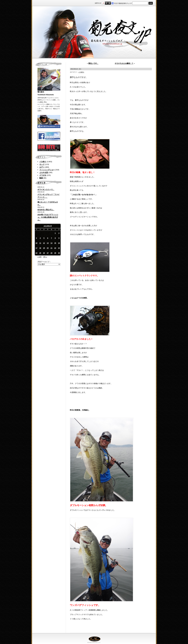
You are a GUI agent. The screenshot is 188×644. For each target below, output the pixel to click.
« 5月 (39, 257)
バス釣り (43, 162)
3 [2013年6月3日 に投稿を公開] (36, 238)
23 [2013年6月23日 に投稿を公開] (59, 248)
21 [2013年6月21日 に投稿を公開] (51, 248)
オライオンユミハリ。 (46, 189)
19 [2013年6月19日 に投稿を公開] (44, 248)
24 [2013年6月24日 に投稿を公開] (36, 253)
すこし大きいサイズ (106, 3)
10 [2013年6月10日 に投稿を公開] (36, 243)
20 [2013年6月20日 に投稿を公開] (48, 248)
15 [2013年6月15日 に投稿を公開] (55, 243)
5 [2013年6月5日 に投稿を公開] (44, 238)
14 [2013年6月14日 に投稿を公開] (51, 243)
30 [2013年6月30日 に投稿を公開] (59, 253)
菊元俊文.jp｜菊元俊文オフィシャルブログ (94, 32)
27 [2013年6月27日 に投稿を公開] (48, 253)
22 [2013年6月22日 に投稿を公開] (55, 248)
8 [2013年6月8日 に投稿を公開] (55, 238)
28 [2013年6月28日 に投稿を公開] (51, 253)
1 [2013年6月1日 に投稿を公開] (55, 233)
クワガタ (43, 175)
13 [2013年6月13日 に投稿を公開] (48, 243)
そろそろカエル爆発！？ (124, 63)
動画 (41, 178)
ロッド (42, 164)
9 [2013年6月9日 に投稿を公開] (59, 238)
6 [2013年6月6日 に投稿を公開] (48, 238)
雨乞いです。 (93, 63)
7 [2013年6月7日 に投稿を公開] (52, 238)
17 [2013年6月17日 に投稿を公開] (36, 248)
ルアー (42, 167)
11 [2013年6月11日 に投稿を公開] (40, 243)
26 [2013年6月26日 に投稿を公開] (44, 253)
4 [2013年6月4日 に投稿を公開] (40, 238)
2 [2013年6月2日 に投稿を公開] (59, 233)
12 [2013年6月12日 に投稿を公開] (44, 243)
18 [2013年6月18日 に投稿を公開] (40, 248)
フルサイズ (109, 3)
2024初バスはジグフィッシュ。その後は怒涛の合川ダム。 (48, 217)
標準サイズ (103, 3)
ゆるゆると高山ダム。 (46, 210)
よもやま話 (44, 172)
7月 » (45, 257)
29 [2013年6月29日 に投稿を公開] (55, 253)
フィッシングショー (47, 170)
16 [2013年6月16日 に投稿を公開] (59, 243)
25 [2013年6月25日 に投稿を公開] (40, 253)
